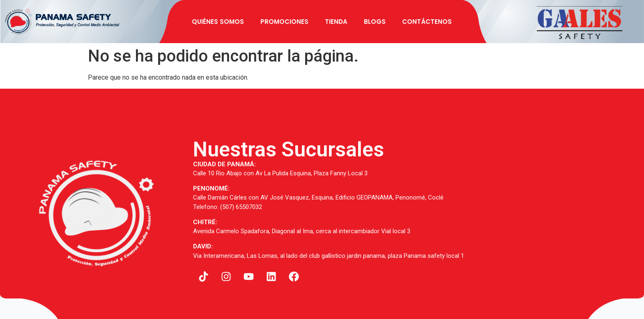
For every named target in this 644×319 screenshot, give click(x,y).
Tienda (336, 22)
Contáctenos (427, 22)
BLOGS (375, 22)
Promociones (284, 22)
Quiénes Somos (218, 22)
